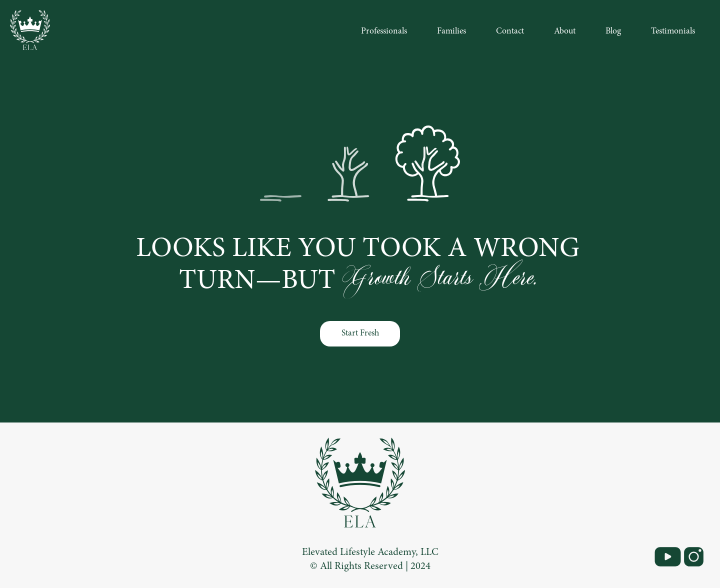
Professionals (384, 31)
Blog (613, 31)
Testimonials (673, 31)
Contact (510, 31)
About (565, 31)
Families (451, 31)
